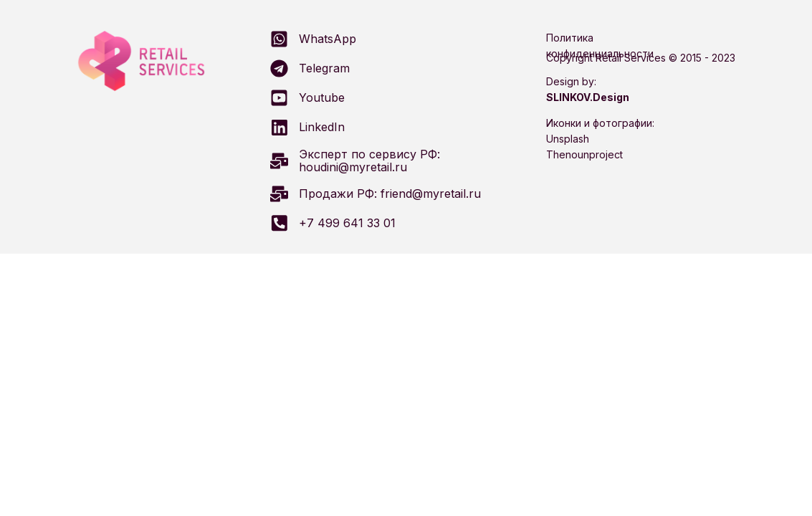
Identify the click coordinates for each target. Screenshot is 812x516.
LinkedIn (322, 127)
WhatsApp (328, 39)
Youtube (322, 97)
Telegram (324, 68)
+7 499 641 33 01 (347, 223)
